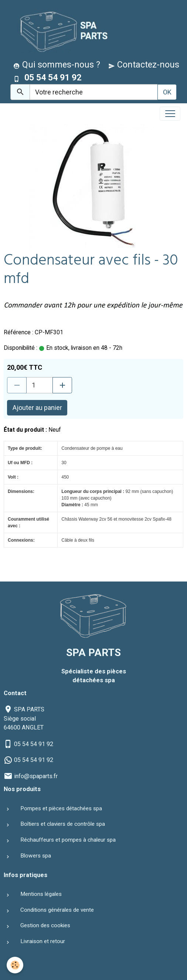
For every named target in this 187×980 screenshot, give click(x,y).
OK (167, 92)
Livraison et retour (43, 941)
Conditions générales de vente (57, 910)
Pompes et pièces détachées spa (61, 808)
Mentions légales (41, 894)
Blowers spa (36, 856)
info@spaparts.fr (36, 776)
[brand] (61, 31)
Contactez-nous (144, 65)
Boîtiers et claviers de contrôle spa (63, 824)
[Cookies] (15, 965)
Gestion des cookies (45, 925)
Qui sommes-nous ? (57, 65)
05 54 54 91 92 (34, 744)
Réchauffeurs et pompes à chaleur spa (68, 840)
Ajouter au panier (37, 408)
